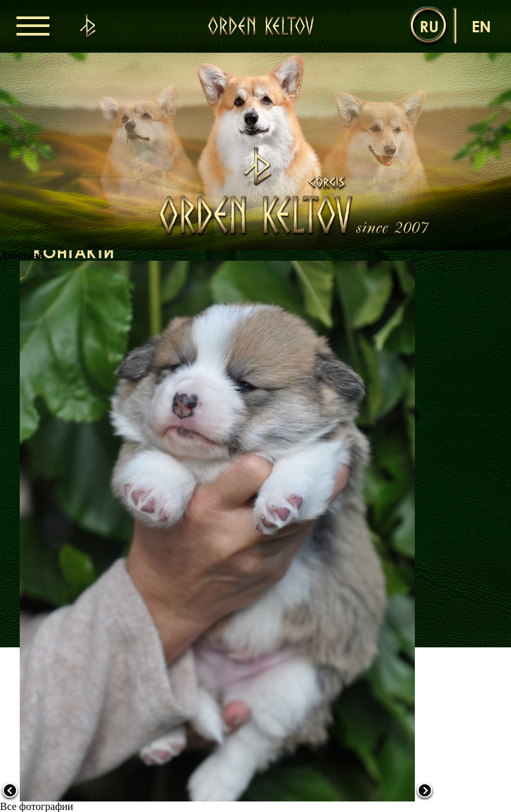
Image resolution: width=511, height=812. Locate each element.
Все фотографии (37, 806)
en (481, 26)
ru (429, 26)
